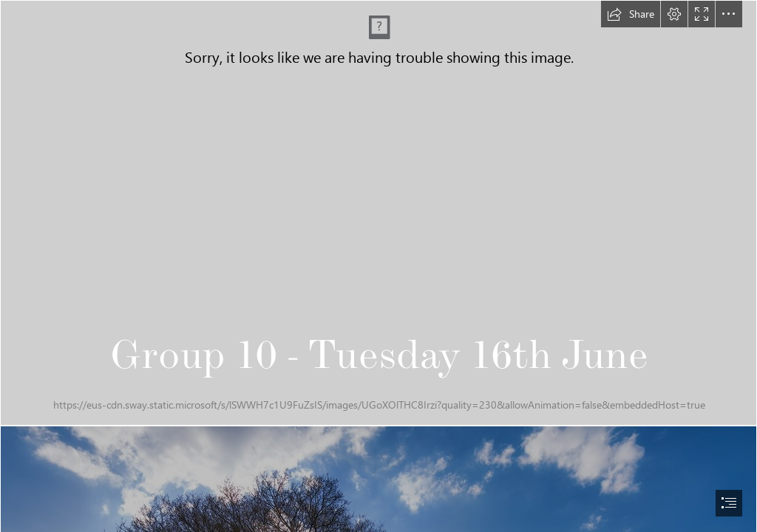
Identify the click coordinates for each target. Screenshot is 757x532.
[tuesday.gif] (378, 213)
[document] (378, 266)
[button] (631, 14)
